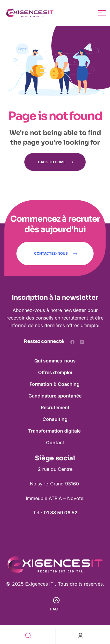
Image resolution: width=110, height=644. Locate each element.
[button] (55, 254)
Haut (55, 609)
